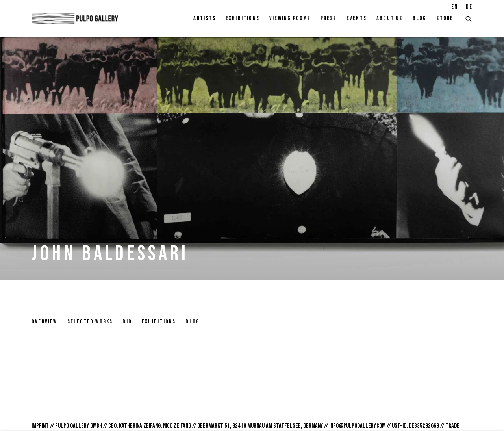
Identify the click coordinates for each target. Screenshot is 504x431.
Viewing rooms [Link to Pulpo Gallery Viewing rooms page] (290, 18)
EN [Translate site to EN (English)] (455, 7)
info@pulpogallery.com (357, 426)
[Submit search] (469, 18)
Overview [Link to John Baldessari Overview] (44, 322)
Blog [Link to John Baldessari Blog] (193, 322)
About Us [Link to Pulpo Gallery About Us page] (390, 18)
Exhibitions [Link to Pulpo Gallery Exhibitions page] (243, 18)
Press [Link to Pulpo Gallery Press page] (329, 18)
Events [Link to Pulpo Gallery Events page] (357, 18)
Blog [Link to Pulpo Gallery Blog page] (420, 18)
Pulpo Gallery (75, 19)
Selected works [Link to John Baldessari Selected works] (90, 322)
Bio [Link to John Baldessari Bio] (127, 322)
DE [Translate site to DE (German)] (469, 7)
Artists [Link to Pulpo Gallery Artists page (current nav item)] (204, 18)
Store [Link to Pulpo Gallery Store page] (445, 18)
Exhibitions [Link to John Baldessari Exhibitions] (159, 322)
